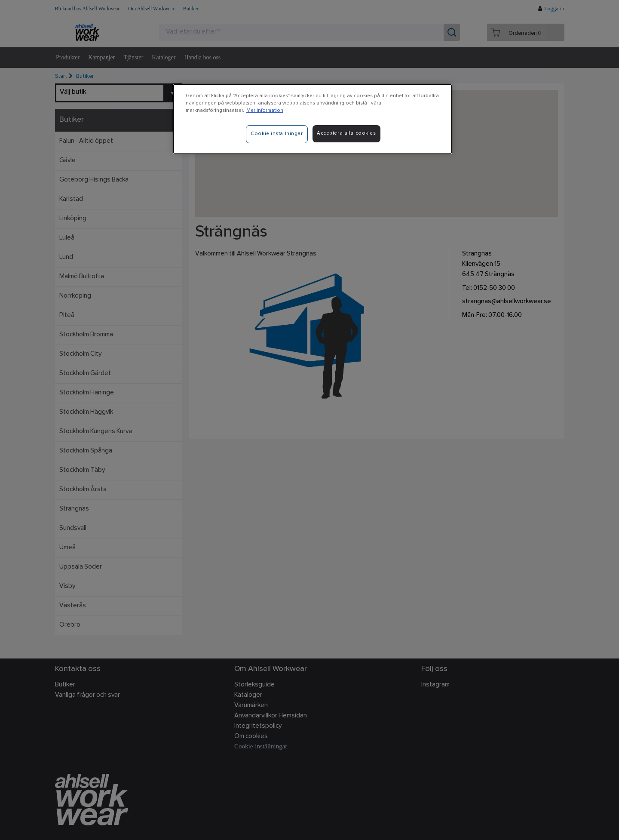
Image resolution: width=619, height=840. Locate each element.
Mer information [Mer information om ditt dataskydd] (265, 111)
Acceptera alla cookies (346, 133)
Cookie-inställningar (277, 134)
